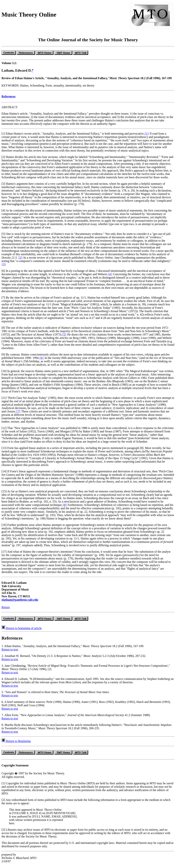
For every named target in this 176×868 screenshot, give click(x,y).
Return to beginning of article (22, 632)
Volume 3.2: (9, 66)
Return (6, 611)
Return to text (10, 653)
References (8, 100)
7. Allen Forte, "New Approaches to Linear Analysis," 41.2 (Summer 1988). (76, 718)
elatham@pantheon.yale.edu (20, 603)
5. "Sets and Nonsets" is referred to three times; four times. (55, 695)
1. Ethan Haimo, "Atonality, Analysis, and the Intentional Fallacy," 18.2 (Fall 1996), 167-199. (73, 649)
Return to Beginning (16, 744)
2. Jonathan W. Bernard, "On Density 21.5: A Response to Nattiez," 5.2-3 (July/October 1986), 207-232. (74, 659)
